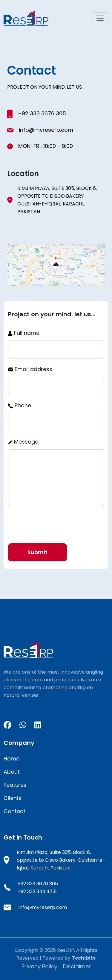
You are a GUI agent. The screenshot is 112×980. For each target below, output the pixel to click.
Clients (13, 798)
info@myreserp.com (46, 130)
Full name (24, 333)
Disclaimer (77, 966)
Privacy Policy (40, 966)
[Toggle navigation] (100, 18)
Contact (14, 811)
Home (11, 759)
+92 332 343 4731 (37, 891)
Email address (30, 369)
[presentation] (53, 523)
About (11, 772)
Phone (20, 405)
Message (23, 442)
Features (15, 785)
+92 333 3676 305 (41, 113)
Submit (37, 552)
